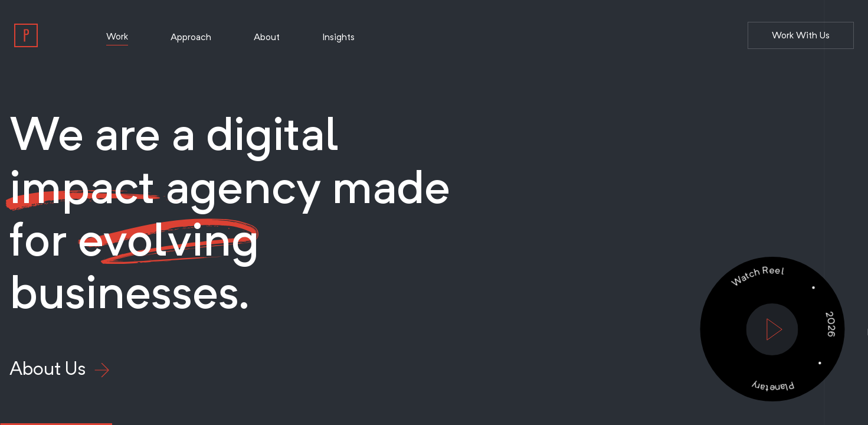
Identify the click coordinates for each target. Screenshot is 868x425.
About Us (59, 368)
